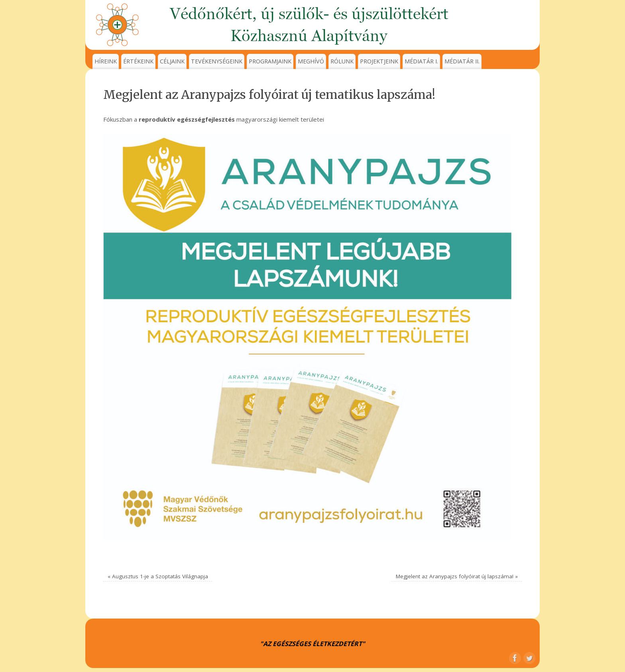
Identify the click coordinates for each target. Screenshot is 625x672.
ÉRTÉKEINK (138, 61)
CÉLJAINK (172, 61)
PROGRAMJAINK (270, 61)
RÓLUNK (342, 61)
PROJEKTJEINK (379, 61)
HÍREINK (106, 61)
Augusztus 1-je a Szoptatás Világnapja (158, 576)
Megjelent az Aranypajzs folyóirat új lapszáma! (457, 576)
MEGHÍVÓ (311, 61)
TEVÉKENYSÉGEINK (217, 61)
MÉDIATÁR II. (462, 61)
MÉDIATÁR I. (421, 61)
